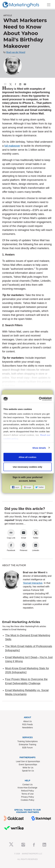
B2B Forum (27, 748)
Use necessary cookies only (27, 467)
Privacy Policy (27, 797)
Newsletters (27, 728)
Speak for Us (28, 771)
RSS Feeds (28, 724)
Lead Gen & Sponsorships (28, 761)
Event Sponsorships (28, 764)
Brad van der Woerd (16, 52)
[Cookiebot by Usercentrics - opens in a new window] (39, 399)
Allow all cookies (27, 457)
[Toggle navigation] (49, 5)
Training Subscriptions (28, 741)
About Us (28, 721)
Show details (39, 448)
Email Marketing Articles (21, 622)
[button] (16, 487)
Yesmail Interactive (33, 583)
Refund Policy (27, 791)
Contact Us (27, 785)
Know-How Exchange (28, 788)
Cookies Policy (28, 800)
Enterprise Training (28, 744)
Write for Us (28, 768)
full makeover (12, 146)
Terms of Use (27, 794)
